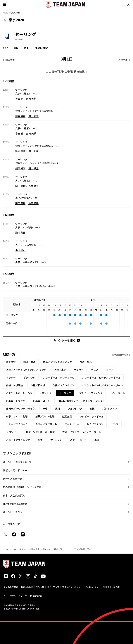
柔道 (92, 409)
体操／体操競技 (14, 385)
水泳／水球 (60, 370)
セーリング (71, 549)
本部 (97, 440)
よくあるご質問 (11, 587)
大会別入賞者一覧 (13, 479)
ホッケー (11, 378)
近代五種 (67, 416)
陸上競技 (11, 362)
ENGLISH (37, 596)
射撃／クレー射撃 (45, 416)
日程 (16, 48)
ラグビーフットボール (92, 416)
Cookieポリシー (93, 587)
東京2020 (47, 549)
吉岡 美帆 (31, 99)
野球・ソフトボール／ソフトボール (82, 432)
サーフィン (56, 440)
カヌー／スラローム (17, 424)
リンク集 (40, 587)
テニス (95, 370)
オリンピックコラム (14, 512)
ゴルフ (115, 424)
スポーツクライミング (18, 440)
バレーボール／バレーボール (59, 378)
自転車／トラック (16, 401)
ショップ (23, 596)
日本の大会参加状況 (14, 495)
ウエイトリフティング (91, 393)
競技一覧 (58, 549)
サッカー (79, 370)
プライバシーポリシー (72, 587)
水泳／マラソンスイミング (58, 362)
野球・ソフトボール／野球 (40, 432)
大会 (14, 549)
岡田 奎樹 (20, 186)
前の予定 (10, 60)
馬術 (58, 409)
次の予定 (123, 60)
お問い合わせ (27, 587)
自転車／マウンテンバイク (20, 409)
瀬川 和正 (20, 233)
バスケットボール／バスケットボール (102, 385)
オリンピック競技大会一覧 (17, 462)
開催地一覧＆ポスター (15, 470)
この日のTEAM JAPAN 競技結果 (65, 71)
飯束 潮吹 (20, 116)
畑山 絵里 (33, 116)
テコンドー (12, 432)
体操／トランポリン (64, 385)
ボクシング (29, 378)
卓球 (45, 409)
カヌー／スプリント (46, 424)
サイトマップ (53, 587)
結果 (26, 48)
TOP (5, 48)
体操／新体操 (38, 385)
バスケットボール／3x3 (19, 393)
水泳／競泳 (29, 362)
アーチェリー (72, 424)
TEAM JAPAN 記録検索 (15, 504)
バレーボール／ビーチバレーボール (101, 378)
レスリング (45, 393)
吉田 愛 (19, 99)
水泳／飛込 (86, 362)
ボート (110, 370)
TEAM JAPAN (42, 48)
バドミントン (110, 409)
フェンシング (75, 409)
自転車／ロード (41, 401)
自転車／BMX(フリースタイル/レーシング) (81, 401)
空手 (40, 440)
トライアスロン (95, 424)
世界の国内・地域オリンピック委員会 (23, 487)
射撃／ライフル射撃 (17, 416)
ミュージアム (10, 596)
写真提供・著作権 (111, 587)
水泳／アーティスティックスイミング (26, 370)
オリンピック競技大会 (29, 549)
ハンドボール (118, 393)
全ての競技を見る (120, 355)
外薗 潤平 (33, 186)
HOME (6, 549)
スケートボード (78, 440)
